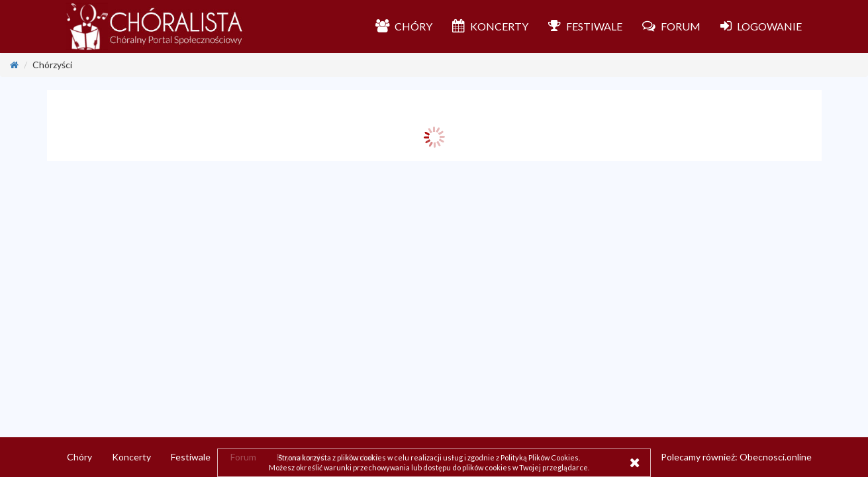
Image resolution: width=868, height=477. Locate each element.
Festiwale (191, 457)
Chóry (79, 457)
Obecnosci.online (776, 457)
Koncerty (131, 457)
